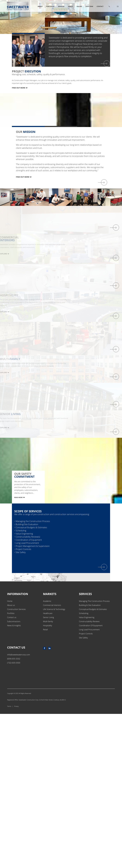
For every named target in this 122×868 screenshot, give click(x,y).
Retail (45, 784)
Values (79, 6)
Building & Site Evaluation (90, 759)
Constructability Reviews (89, 776)
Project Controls (86, 788)
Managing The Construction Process (94, 755)
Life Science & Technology (54, 763)
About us (11, 759)
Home (10, 755)
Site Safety (83, 792)
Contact (100, 6)
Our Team (89, 6)
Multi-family (48, 776)
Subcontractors (14, 776)
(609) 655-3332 (14, 813)
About (40, 6)
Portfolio (50, 6)
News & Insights (14, 780)
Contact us (12, 771)
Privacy (16, 860)
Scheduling (84, 767)
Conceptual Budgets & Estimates (93, 763)
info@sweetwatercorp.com (19, 809)
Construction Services (16, 763)
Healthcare (48, 767)
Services (61, 6)
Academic (47, 755)
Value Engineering (87, 771)
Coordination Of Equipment (91, 780)
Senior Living (48, 771)
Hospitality (47, 780)
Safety (70, 6)
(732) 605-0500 (14, 817)
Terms (9, 860)
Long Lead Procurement (89, 784)
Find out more (23, 284)
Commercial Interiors (52, 759)
